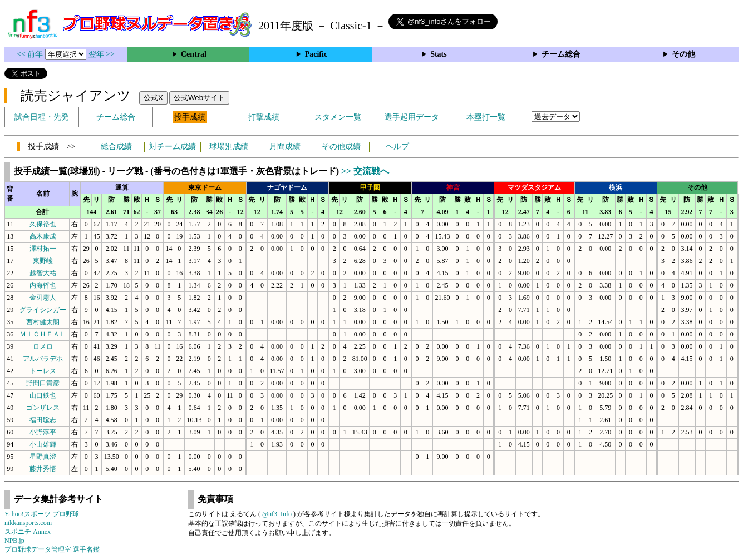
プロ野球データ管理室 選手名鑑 (52, 549)
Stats (439, 54)
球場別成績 (229, 147)
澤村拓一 (43, 249)
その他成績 (341, 147)
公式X (153, 98)
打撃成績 (264, 117)
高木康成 (43, 236)
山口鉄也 (43, 395)
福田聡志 (43, 420)
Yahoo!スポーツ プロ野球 (42, 514)
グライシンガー (43, 310)
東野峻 (43, 261)
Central (194, 54)
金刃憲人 (43, 298)
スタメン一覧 (338, 117)
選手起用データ (412, 117)
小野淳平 (43, 432)
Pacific (316, 54)
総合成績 (116, 147)
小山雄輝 (43, 444)
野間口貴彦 (43, 383)
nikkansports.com (28, 523)
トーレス (43, 371)
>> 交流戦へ (365, 171)
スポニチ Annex (28, 532)
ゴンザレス (43, 408)
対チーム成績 (173, 147)
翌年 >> (102, 54)
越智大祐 (43, 273)
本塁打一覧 (486, 117)
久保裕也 (43, 224)
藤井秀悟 (43, 469)
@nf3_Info (277, 514)
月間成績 (285, 147)
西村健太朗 (43, 322)
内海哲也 (43, 285)
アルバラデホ (43, 359)
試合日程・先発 (42, 117)
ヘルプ (397, 147)
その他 (683, 54)
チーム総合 (561, 54)
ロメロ (43, 346)
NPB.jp (14, 541)
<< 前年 (31, 54)
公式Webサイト (199, 98)
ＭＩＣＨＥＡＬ (43, 334)
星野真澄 (43, 457)
